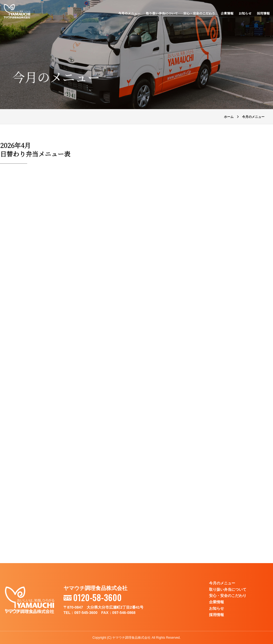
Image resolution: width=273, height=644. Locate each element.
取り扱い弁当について (161, 14)
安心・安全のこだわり (198, 14)
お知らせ (244, 14)
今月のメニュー (129, 14)
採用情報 (262, 14)
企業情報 (226, 14)
